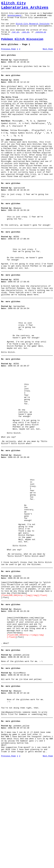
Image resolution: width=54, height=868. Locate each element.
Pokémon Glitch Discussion (22, 45)
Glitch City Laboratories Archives (25, 6)
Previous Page (8, 56)
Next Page (48, 56)
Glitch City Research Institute (33, 27)
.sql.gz (25, 37)
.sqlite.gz (40, 37)
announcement (15, 18)
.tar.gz (15, 37)
